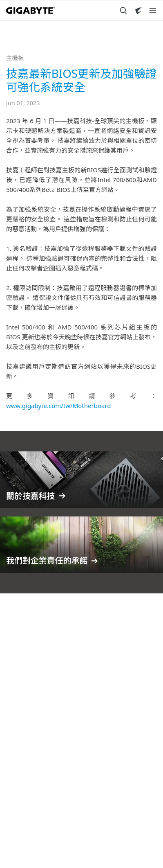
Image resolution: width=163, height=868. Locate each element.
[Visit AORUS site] (138, 11)
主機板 (15, 58)
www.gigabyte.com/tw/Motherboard (59, 406)
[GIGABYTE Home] (31, 11)
